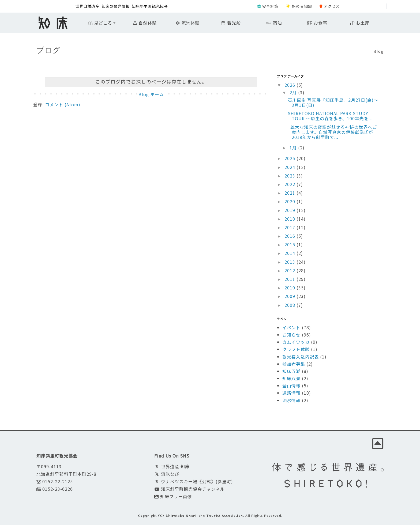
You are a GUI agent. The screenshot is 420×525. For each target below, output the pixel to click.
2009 (290, 296)
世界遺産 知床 (172, 467)
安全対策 (268, 6)
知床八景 (291, 378)
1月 (294, 148)
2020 (290, 201)
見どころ (100, 23)
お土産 (360, 23)
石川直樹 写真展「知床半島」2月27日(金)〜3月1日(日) (333, 102)
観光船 (231, 23)
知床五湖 (291, 371)
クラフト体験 (296, 349)
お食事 (317, 23)
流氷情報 (291, 400)
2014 (290, 253)
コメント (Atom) (63, 104)
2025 (290, 158)
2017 (290, 227)
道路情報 (291, 393)
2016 (290, 236)
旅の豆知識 (299, 6)
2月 (294, 92)
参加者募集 (294, 364)
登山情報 (291, 386)
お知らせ (291, 335)
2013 (290, 262)
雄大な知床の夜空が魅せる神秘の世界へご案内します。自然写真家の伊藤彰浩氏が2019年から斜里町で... (332, 132)
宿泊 (274, 23)
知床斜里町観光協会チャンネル (190, 489)
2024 (290, 167)
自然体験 (145, 23)
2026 (290, 85)
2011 (290, 279)
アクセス (330, 6)
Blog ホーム (151, 94)
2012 (290, 270)
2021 (290, 193)
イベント (291, 327)
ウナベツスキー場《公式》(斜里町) (194, 482)
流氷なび (167, 474)
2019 (290, 210)
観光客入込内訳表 (301, 357)
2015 (290, 244)
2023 (290, 176)
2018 (290, 219)
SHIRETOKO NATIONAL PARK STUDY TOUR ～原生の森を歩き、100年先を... (330, 116)
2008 (290, 305)
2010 (290, 288)
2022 (290, 184)
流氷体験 (188, 23)
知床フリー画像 (173, 497)
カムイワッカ (296, 342)
